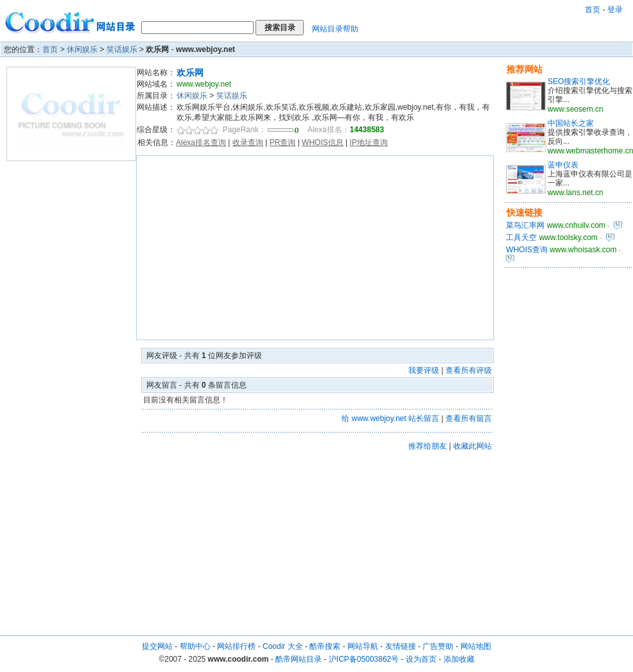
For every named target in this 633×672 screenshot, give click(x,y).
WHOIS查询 (527, 250)
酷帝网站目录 (299, 659)
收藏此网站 (473, 446)
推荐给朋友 (428, 446)
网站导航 (363, 646)
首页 (593, 10)
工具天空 (521, 237)
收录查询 (248, 142)
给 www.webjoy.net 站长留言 (390, 418)
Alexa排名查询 (201, 142)
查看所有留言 (469, 418)
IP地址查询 (369, 142)
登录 (615, 10)
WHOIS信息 (323, 142)
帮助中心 (195, 646)
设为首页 (421, 659)
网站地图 (476, 646)
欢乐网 (190, 73)
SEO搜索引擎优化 (579, 82)
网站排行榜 (236, 646)
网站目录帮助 (335, 29)
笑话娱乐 (122, 49)
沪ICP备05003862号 (364, 659)
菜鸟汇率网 (525, 225)
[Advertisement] (315, 248)
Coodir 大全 (283, 646)
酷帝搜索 (325, 646)
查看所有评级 (469, 370)
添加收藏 (459, 659)
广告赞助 (438, 646)
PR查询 (283, 142)
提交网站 (157, 646)
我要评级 (424, 370)
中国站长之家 (571, 123)
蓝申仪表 (563, 165)
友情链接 (401, 646)
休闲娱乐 (82, 49)
